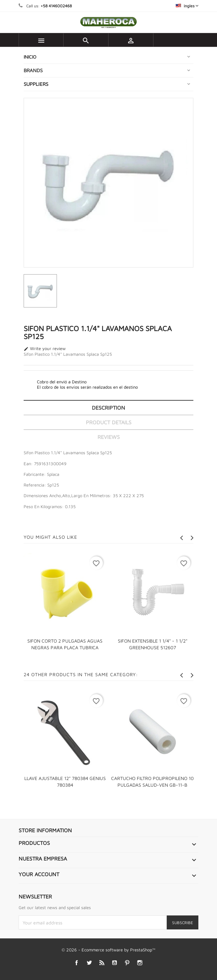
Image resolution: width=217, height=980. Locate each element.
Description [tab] (108, 408)
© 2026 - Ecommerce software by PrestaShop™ (108, 950)
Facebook (77, 963)
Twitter (89, 963)
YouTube (115, 963)
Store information (45, 830)
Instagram (140, 963)
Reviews (109, 437)
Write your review (45, 349)
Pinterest (127, 963)
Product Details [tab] (109, 422)
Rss (102, 963)
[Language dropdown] (187, 6)
